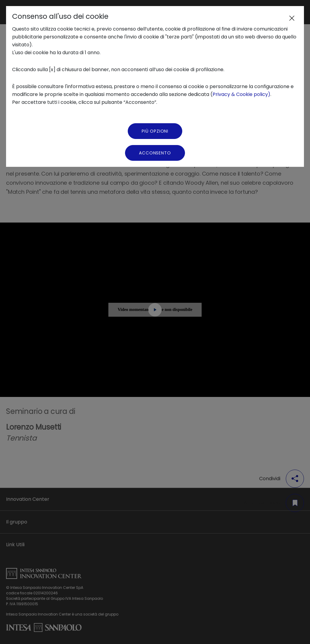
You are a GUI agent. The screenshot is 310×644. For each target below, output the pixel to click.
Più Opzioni (155, 131)
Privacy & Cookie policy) (241, 94)
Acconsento (155, 153)
